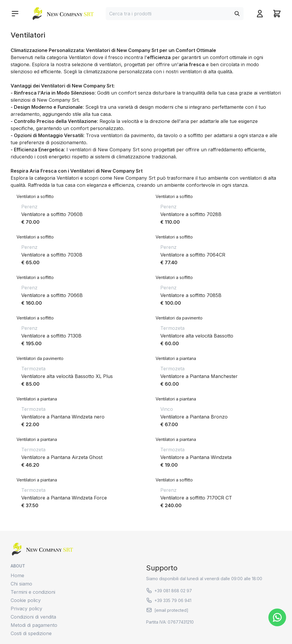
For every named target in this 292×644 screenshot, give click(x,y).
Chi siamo (21, 584)
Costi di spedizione (31, 633)
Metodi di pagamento (34, 625)
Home (17, 575)
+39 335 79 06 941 (169, 600)
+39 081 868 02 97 (169, 591)
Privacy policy (26, 609)
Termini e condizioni (33, 592)
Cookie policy (26, 600)
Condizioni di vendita (33, 617)
